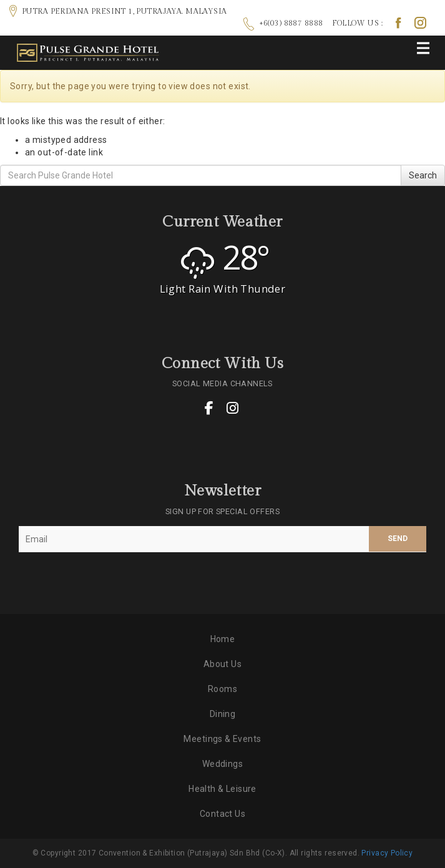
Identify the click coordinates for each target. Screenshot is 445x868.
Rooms (222, 689)
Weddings (222, 764)
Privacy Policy (387, 853)
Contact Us (222, 814)
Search (423, 175)
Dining (223, 714)
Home (223, 639)
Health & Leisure (222, 789)
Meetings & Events (222, 739)
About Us (222, 664)
